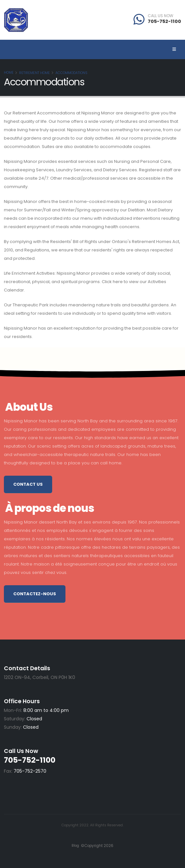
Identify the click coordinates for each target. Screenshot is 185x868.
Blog (75, 846)
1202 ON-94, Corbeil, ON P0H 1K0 (40, 677)
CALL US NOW (161, 16)
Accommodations (71, 73)
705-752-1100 (164, 21)
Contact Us (28, 484)
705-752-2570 (30, 771)
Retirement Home (35, 73)
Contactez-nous (35, 594)
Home (9, 73)
